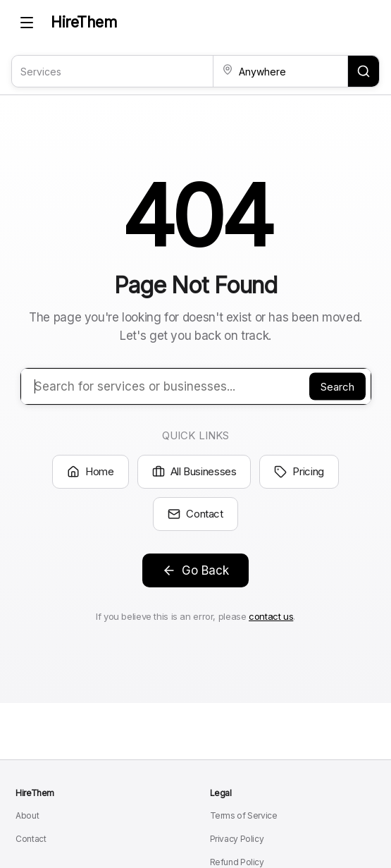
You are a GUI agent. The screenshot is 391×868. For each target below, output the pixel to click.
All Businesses (194, 471)
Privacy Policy (237, 839)
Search (337, 387)
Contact (195, 514)
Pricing (299, 471)
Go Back (195, 570)
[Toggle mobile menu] (27, 23)
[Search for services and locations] (364, 71)
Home (91, 471)
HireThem (84, 22)
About (27, 815)
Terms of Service (244, 815)
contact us (271, 616)
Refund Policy (237, 862)
